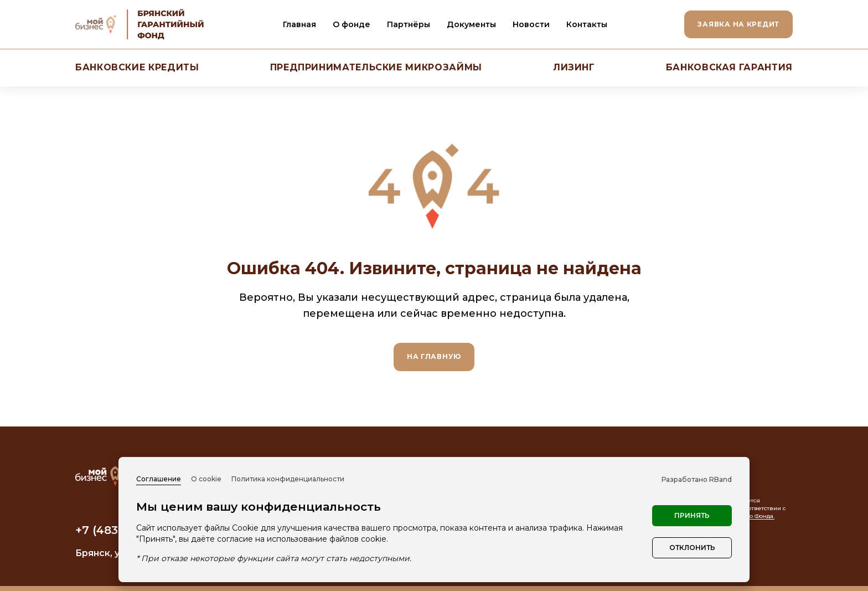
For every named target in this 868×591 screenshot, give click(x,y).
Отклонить (692, 548)
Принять (692, 515)
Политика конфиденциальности (288, 479)
